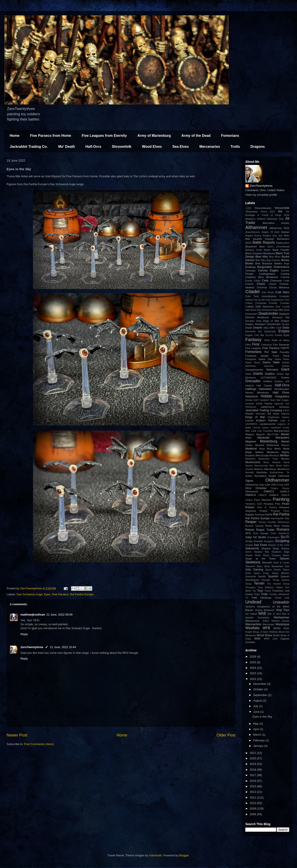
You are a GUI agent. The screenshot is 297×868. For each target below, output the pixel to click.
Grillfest (268, 381)
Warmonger (268, 624)
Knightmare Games (279, 417)
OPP (287, 485)
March (258, 735)
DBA (281, 310)
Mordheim (250, 459)
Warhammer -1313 (257, 621)
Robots (250, 530)
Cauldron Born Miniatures (262, 277)
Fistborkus (266, 345)
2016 (253, 781)
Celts (265, 281)
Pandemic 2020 (254, 504)
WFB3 (277, 628)
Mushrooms (253, 462)
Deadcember (268, 313)
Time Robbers (266, 587)
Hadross (250, 386)
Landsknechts (268, 424)
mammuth (155, 855)
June (257, 712)
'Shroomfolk (282, 208)
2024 (253, 668)
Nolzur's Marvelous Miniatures (272, 469)
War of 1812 (274, 614)
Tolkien (279, 587)
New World (276, 466)
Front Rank (281, 356)
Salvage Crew (268, 533)
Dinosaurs (277, 317)
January (259, 746)
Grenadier (253, 381)
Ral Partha (281, 514)
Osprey (286, 488)
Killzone (285, 414)
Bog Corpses (273, 260)
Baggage (269, 239)
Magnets (260, 434)
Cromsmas (261, 303)
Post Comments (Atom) (39, 744)
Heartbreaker (282, 389)
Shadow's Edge (280, 552)
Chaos (261, 284)
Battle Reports (264, 242)
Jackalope (284, 407)
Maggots (250, 434)
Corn (287, 300)
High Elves (281, 392)
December (260, 684)
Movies (285, 459)
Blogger (184, 855)
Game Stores (253, 363)
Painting (281, 499)
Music (266, 462)
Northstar (262, 472)
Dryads (286, 324)
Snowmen (277, 566)
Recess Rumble (267, 522)
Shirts (258, 555)
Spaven (285, 576)
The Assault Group (278, 584)
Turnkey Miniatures (279, 594)
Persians (269, 504)
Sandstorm (284, 533)
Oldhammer (277, 480)
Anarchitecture (253, 232)
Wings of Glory (261, 632)
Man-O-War (273, 434)
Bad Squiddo (254, 239)
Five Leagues (253, 348)
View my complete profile (261, 195)
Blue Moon (275, 257)
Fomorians (230, 136)
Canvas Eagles (268, 270)
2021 (272, 212)
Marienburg (269, 441)
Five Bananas (281, 344)
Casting (285, 274)
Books (249, 263)
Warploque (282, 624)
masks (249, 445)
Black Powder (281, 250)
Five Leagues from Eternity (104, 136)
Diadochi (284, 314)
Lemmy (257, 428)
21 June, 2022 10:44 (63, 647)
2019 (253, 764)
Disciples (250, 321)
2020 (253, 758)
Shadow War (261, 552)
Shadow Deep (270, 548)
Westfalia (252, 628)
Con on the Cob (262, 300)
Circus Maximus (279, 287)
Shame (249, 555)
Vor (247, 614)
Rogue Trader (265, 530)
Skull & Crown (281, 563)
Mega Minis (266, 449)
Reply (24, 634)
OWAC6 (274, 495)
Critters (249, 303)
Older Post (226, 735)
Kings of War (255, 417)
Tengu (248, 584)
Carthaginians (267, 274)
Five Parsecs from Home (50, 136)
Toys (260, 591)
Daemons (268, 306)
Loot (254, 431)
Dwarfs (258, 328)
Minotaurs (274, 456)
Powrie (264, 511)
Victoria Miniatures (265, 610)
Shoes (286, 555)
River (277, 526)
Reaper (251, 522)
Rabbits (250, 514)
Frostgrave (251, 359)
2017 (253, 775)
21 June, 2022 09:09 (60, 615)
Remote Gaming (254, 526)
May (256, 724)
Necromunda (261, 466)
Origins (274, 488)
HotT (256, 400)
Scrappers (269, 541)
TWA (254, 598)
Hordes (249, 400)
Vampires (250, 607)
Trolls (235, 147)
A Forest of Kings (269, 215)
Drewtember (274, 324)
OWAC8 (285, 495)
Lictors (265, 428)
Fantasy (253, 339)
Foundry (285, 352)
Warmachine (253, 624)
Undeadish (281, 602)
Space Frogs (261, 573)
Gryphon (279, 381)
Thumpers (250, 587)
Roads (286, 526)
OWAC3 (285, 491)
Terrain (259, 583)
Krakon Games (267, 420)
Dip (287, 317)
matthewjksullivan (33, 615)
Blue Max (262, 257)
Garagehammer (254, 370)
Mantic (285, 434)
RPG (248, 533)
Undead (253, 602)
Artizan (285, 232)
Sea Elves (181, 147)
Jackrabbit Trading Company (264, 410)
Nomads (250, 472)
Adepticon (250, 219)
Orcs (248, 488)
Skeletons (253, 562)
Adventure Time (275, 219)
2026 (253, 657)
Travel (268, 591)
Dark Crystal (282, 307)
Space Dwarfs (273, 570)
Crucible (273, 303)
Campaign (250, 271)
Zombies (250, 642)
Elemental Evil (254, 332)
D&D (258, 306)
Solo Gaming (254, 569)
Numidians (260, 476)
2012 (253, 792)
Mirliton (285, 455)
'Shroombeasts (263, 208)
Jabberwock (268, 407)
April (257, 729)
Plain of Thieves (267, 507)
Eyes (47, 594)
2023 (253, 673)
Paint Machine (263, 500)
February (259, 740)
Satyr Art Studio (256, 537)
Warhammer (281, 617)
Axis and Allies (281, 236)
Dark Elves (251, 310)
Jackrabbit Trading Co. (29, 147)
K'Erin (286, 410)
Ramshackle (277, 518)
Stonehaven (252, 580)
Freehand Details (257, 356)
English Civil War (255, 335)
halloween (265, 389)
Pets (278, 504)
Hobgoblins (282, 396)
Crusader (285, 303)
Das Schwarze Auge (30, 594)
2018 (253, 770)
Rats (287, 518)
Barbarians (283, 239)
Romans (283, 529)
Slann (259, 566)
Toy (254, 591)
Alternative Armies (276, 223)
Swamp (285, 580)
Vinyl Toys (282, 610)
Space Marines (281, 573)
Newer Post (17, 735)
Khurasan (260, 414)
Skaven (285, 558)
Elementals (270, 332)
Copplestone (277, 300)
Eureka (278, 335)
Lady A (285, 421)
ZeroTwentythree (32, 647)
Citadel (252, 291)
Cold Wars (282, 292)
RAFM (269, 514)
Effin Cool (276, 328)
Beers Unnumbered (278, 247)
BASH (248, 243)
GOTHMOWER (269, 378)
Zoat (275, 639)
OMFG (274, 485)
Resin (269, 526)
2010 (253, 803)
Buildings (250, 267)
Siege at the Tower (261, 558)
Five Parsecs (60, 594)
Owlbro (249, 500)
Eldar (286, 328)
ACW (287, 215)
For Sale (271, 352)
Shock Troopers (272, 555)
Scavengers (273, 537)
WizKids (273, 632)
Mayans (285, 445)
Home (15, 136)
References (283, 522)
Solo (287, 566)
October (259, 689)
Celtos (257, 281)
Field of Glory (280, 340)
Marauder (264, 438)
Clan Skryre (268, 292)
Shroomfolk (122, 147)
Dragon (285, 321)
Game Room (282, 359)
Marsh (285, 441)
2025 (253, 662)
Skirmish (267, 562)
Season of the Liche (279, 545)
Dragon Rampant (255, 324)
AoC (277, 232)
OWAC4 (250, 495)
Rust (256, 533)
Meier (278, 449)
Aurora (258, 236)
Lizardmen (276, 428)
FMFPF (285, 348)
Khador (249, 414)
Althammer (256, 227)
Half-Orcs (93, 147)
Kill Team (273, 414)
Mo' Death (66, 147)
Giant (285, 369)
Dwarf (249, 328)
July (256, 706)
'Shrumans (251, 211)
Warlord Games (280, 621)
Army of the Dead (196, 136)
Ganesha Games (277, 366)
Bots (258, 263)
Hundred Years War (270, 400)
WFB (266, 628)
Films (248, 345)
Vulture (254, 614)
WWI (257, 639)
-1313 (248, 208)
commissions (269, 296)
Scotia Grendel (254, 541)
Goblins (270, 374)
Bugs (287, 264)
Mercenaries (210, 147)
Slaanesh (250, 566)
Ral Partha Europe (82, 594)
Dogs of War (271, 321)
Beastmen (251, 246)
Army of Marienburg (154, 136)
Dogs (259, 321)
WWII (267, 639)
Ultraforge (266, 598)
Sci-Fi (285, 537)
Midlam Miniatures (267, 452)
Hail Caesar (264, 385)
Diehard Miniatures (257, 317)
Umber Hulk (282, 598)
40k (280, 211)
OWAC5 (262, 495)
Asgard (249, 236)
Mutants (276, 462)
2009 (253, 809)
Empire (284, 331)
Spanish (273, 576)
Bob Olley (261, 260)
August (258, 701)
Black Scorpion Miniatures (260, 253)
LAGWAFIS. (251, 424)
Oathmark (284, 476)
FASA (267, 340)
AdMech (261, 219)
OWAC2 (269, 491)
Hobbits (267, 396)
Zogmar (285, 639)
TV (247, 598)
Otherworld (252, 491)
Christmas (262, 288)
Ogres (249, 481)
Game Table (271, 362)
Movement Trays (268, 459)
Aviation (267, 236)
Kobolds (249, 421)
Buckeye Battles (272, 263)
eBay (266, 328)
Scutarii (249, 545)
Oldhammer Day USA (258, 485)
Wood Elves (152, 147)
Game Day (265, 359)
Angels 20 (267, 232)
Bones (285, 260)
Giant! (248, 374)
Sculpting (282, 541)
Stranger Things (270, 580)
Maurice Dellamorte (267, 445)
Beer (262, 246)
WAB (262, 613)
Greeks (285, 377)
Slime (267, 566)
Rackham (260, 515)
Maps (248, 438)
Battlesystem (283, 243)
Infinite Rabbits (264, 404)
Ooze (281, 485)
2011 (253, 798)
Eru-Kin (270, 335)
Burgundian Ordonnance (273, 267)
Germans (272, 370)
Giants (258, 374)
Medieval (251, 449)
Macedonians (282, 431)
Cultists (249, 306)
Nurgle (272, 476)
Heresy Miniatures (257, 392)
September (261, 695)
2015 (253, 786)
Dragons (258, 147)
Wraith (276, 635)
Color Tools (252, 296)
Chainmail (276, 281)
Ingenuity (279, 404)
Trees (257, 594)
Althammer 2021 (279, 228)
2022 (253, 679)
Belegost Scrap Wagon (258, 250)
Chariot (272, 284)
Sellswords (252, 548)
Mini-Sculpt (262, 455)
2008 (253, 814)
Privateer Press (280, 511)
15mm (264, 212)
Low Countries (265, 431)
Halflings (251, 389)
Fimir (256, 344)
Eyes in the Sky (262, 717)
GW (287, 381)
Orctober (261, 488)
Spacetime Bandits (256, 577)
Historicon (252, 396)
